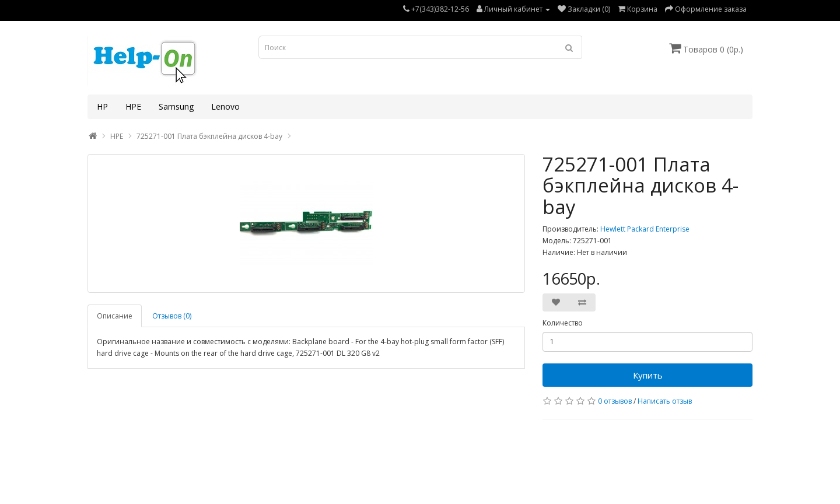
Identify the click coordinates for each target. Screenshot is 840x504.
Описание (115, 316)
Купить (648, 375)
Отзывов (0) (172, 316)
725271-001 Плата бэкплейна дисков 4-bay (209, 136)
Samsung (176, 106)
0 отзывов (615, 401)
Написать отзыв (665, 401)
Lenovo (225, 106)
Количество (563, 323)
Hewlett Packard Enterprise (645, 229)
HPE (133, 106)
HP (102, 106)
